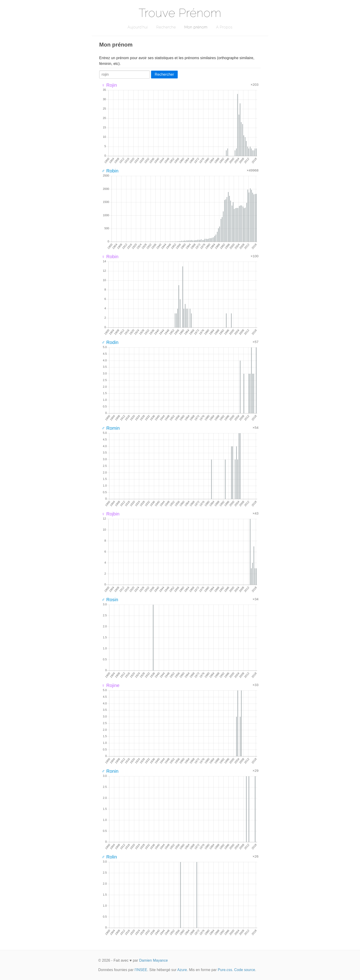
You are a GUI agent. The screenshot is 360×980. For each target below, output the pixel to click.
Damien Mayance (153, 960)
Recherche (166, 27)
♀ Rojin (109, 85)
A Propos (224, 27)
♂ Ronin (110, 771)
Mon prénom (196, 27)
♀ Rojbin (111, 514)
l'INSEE (141, 970)
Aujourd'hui (138, 27)
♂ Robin (110, 171)
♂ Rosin (110, 600)
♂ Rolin (109, 857)
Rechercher (164, 74)
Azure (182, 970)
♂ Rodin (110, 342)
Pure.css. (225, 970)
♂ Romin (111, 428)
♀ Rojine (111, 685)
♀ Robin (110, 257)
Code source (245, 970)
